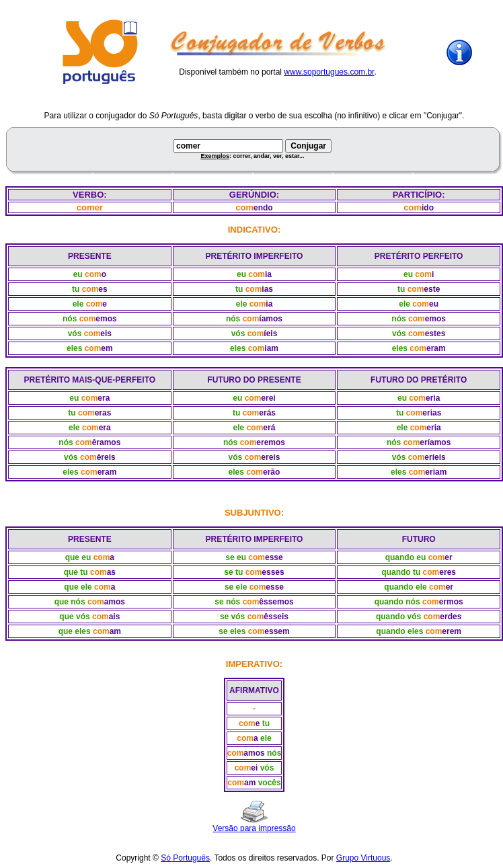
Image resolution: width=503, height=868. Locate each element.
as (111, 572)
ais (115, 617)
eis (106, 333)
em (107, 348)
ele (78, 304)
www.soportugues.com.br (329, 72)
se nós (227, 602)
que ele (78, 587)
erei (268, 398)
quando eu (406, 557)
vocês (270, 783)
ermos (451, 602)
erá (269, 428)
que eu (78, 557)
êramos (107, 442)
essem (277, 631)
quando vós (398, 617)
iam (271, 348)
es (103, 289)
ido (428, 208)
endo (263, 208)
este (432, 289)
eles (74, 348)
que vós (74, 617)
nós (70, 319)
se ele (236, 587)
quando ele (405, 587)
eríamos (435, 442)
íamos (271, 319)
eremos (271, 442)
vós (75, 333)
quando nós (397, 602)
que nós (70, 602)
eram (436, 348)
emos (106, 319)
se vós (232, 617)
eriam (436, 472)
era (104, 398)
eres (448, 572)
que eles (75, 631)
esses (273, 572)
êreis (106, 457)
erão (271, 472)
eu (78, 274)
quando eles (399, 631)
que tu (76, 572)
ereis (270, 457)
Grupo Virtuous (363, 858)
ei (254, 768)
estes (435, 333)
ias (267, 289)
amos (115, 602)
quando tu (401, 572)
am (115, 631)
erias (432, 413)
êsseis (276, 617)
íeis (270, 333)
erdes (451, 617)
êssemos (276, 602)
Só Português (185, 858)
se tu (233, 572)
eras (103, 413)
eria (433, 398)
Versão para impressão (254, 828)
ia (268, 274)
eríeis (435, 457)
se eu (236, 557)
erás (267, 413)
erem (452, 631)
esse (274, 557)
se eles (232, 631)
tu (76, 289)
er (448, 557)
